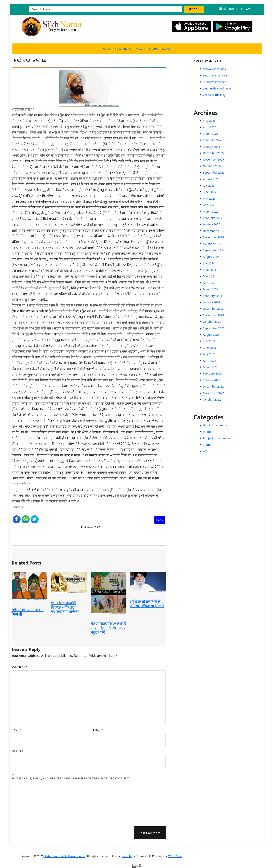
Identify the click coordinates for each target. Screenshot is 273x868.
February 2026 (212, 140)
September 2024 (214, 250)
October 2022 (212, 399)
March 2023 (211, 367)
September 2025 (214, 172)
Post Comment (149, 833)
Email (98, 730)
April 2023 (210, 361)
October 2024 (212, 244)
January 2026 (211, 147)
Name (17, 730)
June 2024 (209, 270)
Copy (160, 520)
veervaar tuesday (214, 95)
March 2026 (211, 134)
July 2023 (209, 341)
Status (166, 49)
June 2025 (209, 192)
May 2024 (209, 276)
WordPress (175, 856)
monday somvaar (214, 82)
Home (107, 49)
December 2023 (213, 309)
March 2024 (211, 289)
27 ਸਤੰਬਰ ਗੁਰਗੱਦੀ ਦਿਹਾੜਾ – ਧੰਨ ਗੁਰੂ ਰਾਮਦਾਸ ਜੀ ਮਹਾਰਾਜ (65, 607)
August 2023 (211, 335)
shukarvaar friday (214, 69)
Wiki (206, 451)
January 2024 (211, 302)
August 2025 (211, 179)
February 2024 (212, 296)
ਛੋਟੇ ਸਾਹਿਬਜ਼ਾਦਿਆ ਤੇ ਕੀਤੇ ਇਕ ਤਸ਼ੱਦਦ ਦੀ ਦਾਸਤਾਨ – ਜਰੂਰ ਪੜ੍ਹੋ (108, 628)
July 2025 (209, 185)
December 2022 (213, 386)
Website (17, 751)
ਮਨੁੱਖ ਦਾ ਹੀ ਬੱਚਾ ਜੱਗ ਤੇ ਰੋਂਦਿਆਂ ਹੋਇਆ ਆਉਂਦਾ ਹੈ (147, 604)
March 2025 (211, 211)
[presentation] (28, 802)
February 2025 (212, 218)
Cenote (127, 856)
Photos (154, 49)
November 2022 (213, 393)
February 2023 (212, 373)
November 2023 (213, 315)
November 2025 (213, 159)
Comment (20, 667)
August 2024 (211, 257)
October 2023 (212, 322)
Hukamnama (123, 49)
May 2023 (209, 354)
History (140, 49)
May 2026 (209, 121)
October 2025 (212, 166)
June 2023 (209, 348)
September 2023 (214, 328)
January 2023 (211, 380)
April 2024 (210, 283)
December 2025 (213, 153)
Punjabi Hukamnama (217, 438)
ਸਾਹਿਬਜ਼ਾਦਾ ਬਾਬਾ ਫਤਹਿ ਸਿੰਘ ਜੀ (28, 612)
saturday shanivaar (215, 75)
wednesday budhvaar (217, 88)
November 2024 (213, 237)
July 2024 (209, 263)
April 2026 (210, 127)
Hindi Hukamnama (215, 425)
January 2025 (211, 224)
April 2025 (210, 205)
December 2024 (213, 231)
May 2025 (209, 198)
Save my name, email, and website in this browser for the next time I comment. (71, 778)
